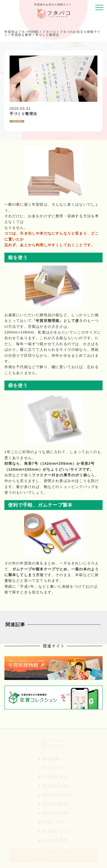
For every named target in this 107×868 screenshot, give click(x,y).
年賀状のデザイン (60, 795)
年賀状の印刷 (55, 786)
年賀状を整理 (55, 840)
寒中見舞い (53, 759)
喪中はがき (53, 768)
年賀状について (57, 831)
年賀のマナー (55, 822)
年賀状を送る (55, 777)
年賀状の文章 (55, 813)
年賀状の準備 (55, 804)
